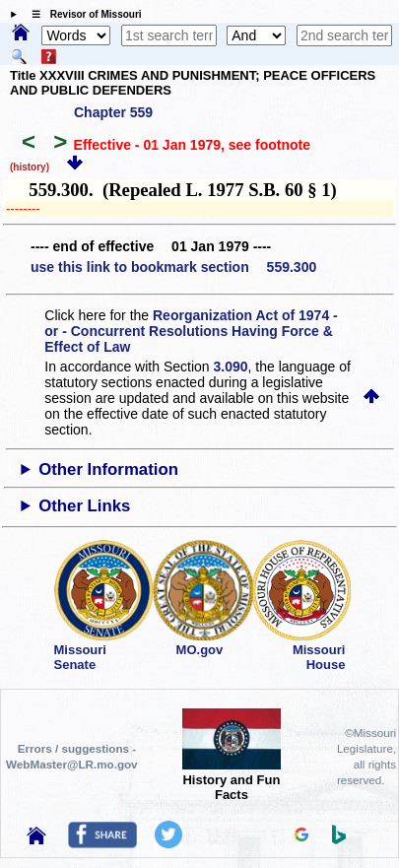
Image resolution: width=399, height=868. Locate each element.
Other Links (84, 506)
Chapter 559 (113, 112)
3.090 (231, 367)
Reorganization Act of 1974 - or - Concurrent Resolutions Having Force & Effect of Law (191, 331)
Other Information (108, 469)
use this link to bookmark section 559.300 (173, 267)
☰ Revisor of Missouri (82, 14)
